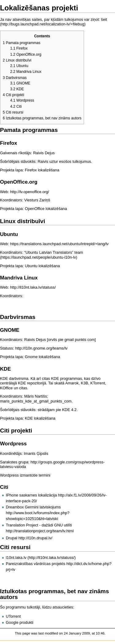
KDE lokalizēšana (40, 418)
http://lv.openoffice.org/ (30, 192)
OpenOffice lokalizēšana (46, 209)
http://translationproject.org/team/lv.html (40, 531)
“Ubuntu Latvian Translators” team (54, 253)
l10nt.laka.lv (16, 558)
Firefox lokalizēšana (42, 170)
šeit (104, 20)
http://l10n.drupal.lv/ (35, 538)
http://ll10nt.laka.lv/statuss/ (33, 287)
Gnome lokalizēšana (42, 357)
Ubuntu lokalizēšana (42, 266)
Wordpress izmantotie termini (25, 475)
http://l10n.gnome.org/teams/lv (41, 348)
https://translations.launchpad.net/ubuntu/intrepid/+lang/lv (59, 244)
